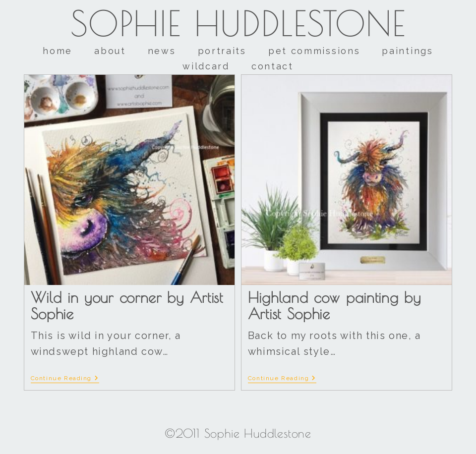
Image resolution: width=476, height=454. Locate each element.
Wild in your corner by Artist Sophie (127, 305)
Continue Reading (65, 378)
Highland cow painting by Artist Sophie (334, 305)
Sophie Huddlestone (238, 23)
